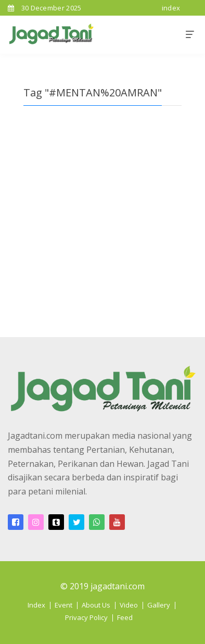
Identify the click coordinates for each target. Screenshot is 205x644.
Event (63, 605)
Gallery (159, 605)
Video (129, 605)
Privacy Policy (86, 617)
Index (36, 605)
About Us (96, 605)
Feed (125, 617)
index (171, 8)
